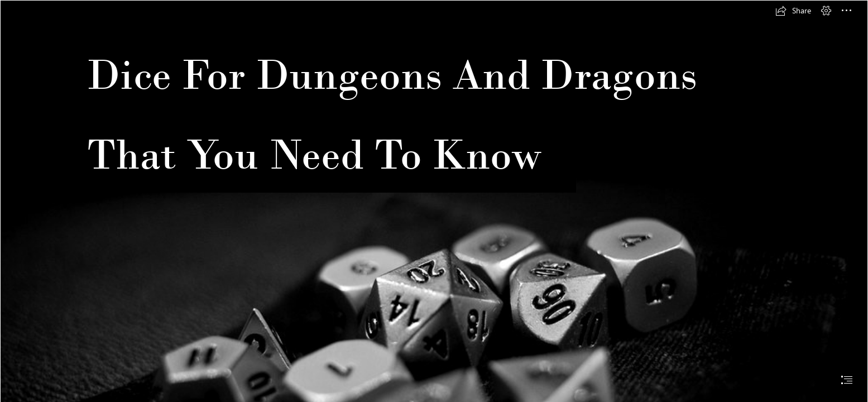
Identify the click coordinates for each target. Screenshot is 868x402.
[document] (434, 201)
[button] (793, 11)
